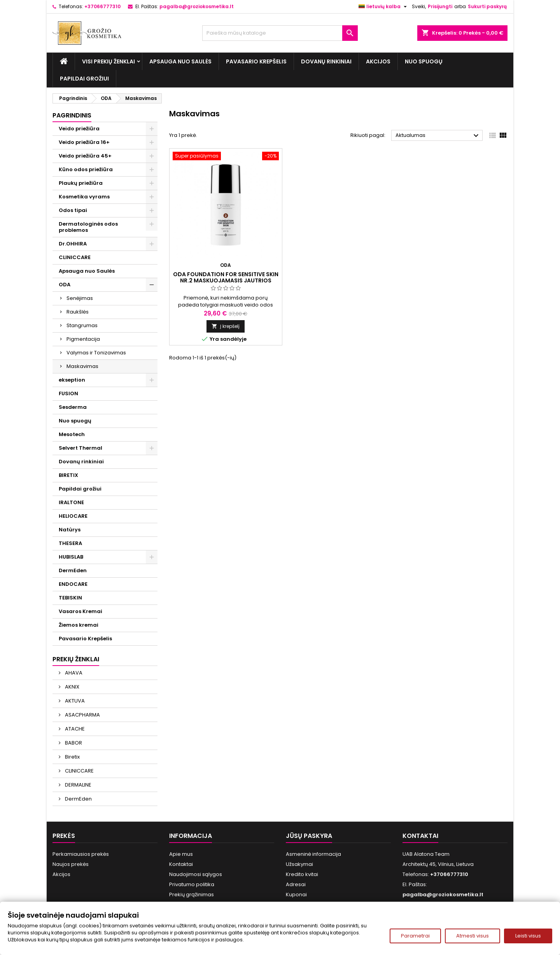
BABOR (73, 743)
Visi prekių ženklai (108, 61)
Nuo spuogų (424, 61)
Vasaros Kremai (80, 611)
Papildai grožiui (84, 79)
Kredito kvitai (302, 874)
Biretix (72, 757)
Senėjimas (80, 298)
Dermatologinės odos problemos (88, 227)
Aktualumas (438, 136)
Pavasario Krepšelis (256, 61)
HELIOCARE (73, 516)
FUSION (68, 393)
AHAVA (73, 673)
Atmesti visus (472, 936)
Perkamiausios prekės (81, 854)
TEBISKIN (70, 598)
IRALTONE (71, 502)
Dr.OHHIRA (73, 244)
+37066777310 (102, 6)
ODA (65, 285)
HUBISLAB (71, 557)
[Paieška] (280, 33)
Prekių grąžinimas (192, 895)
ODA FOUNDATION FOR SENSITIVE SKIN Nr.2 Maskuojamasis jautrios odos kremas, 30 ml (226, 280)
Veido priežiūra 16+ (84, 142)
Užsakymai (299, 864)
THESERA (70, 543)
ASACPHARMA (82, 715)
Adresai (296, 884)
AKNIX (72, 687)
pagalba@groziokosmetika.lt (197, 6)
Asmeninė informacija (313, 854)
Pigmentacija (83, 339)
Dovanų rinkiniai (326, 61)
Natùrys (70, 530)
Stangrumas (82, 325)
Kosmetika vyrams (84, 197)
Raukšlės (78, 312)
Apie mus (181, 854)
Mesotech (72, 434)
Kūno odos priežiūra (86, 169)
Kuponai (296, 895)
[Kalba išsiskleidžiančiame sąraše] (384, 7)
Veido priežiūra (79, 129)
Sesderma (73, 407)
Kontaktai (181, 864)
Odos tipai (73, 210)
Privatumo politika (192, 884)
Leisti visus (528, 936)
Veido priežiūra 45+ (85, 156)
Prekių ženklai (76, 659)
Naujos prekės (71, 864)
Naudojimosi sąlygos (196, 874)
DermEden (73, 570)
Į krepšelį (226, 326)
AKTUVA (74, 701)
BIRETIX (68, 475)
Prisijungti (440, 6)
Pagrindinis (72, 115)
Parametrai (415, 936)
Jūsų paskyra (309, 836)
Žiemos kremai (79, 625)
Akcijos (378, 61)
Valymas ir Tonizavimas (96, 353)
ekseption (72, 380)
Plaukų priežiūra (81, 183)
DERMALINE (78, 785)
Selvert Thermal (80, 448)
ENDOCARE (73, 584)
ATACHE (74, 729)
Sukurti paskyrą (487, 6)
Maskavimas (82, 366)
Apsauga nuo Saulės (180, 61)
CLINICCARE (75, 257)
